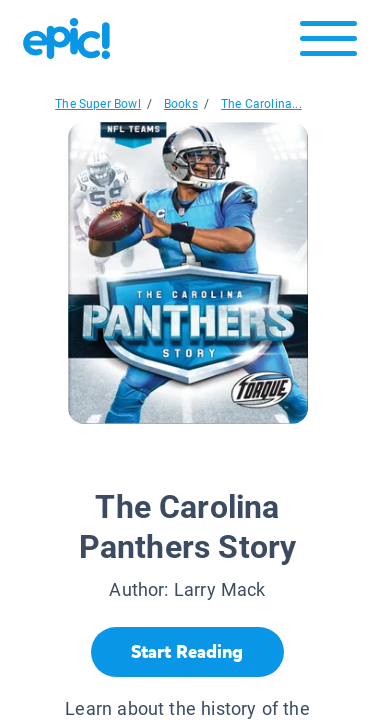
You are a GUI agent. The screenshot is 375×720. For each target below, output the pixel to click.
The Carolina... (261, 104)
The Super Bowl (98, 104)
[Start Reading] (187, 652)
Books (181, 104)
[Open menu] (328, 43)
